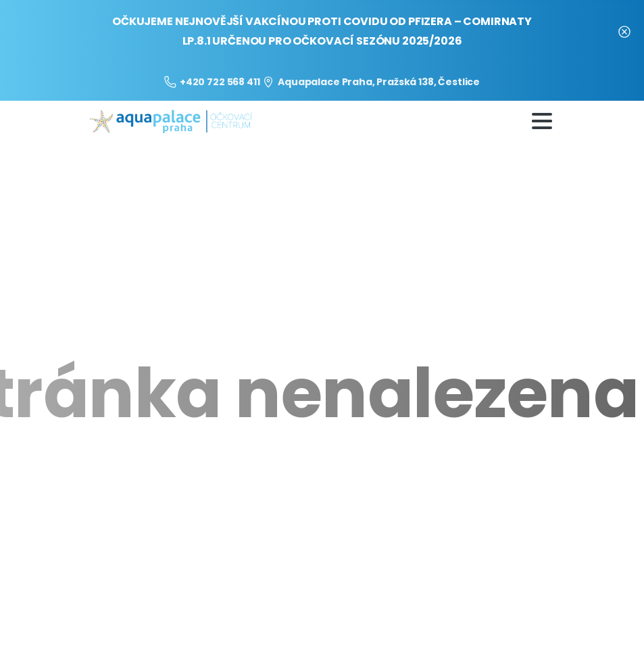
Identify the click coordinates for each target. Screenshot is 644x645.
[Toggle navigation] (542, 121)
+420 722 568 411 (212, 82)
